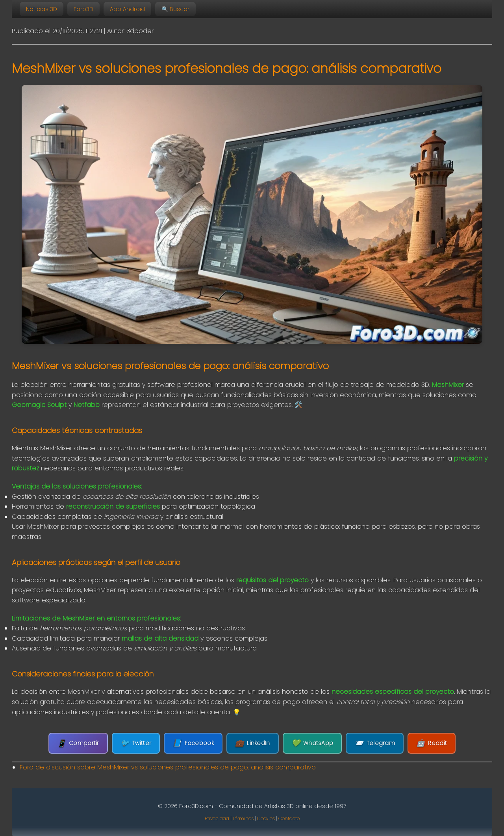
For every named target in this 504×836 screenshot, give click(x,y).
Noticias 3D (42, 9)
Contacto (289, 818)
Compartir (78, 743)
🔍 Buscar (175, 9)
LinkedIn (253, 743)
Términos (243, 818)
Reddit (432, 743)
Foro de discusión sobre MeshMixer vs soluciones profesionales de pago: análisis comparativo (168, 767)
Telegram (375, 743)
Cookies (266, 818)
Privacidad (217, 818)
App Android (127, 9)
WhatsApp (312, 743)
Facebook (193, 743)
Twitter (136, 743)
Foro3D (83, 9)
